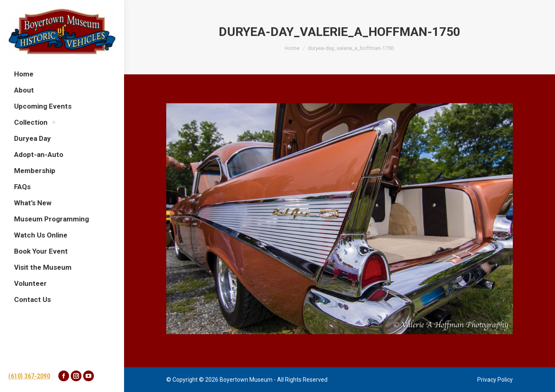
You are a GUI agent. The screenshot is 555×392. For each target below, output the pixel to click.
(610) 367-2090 (29, 376)
